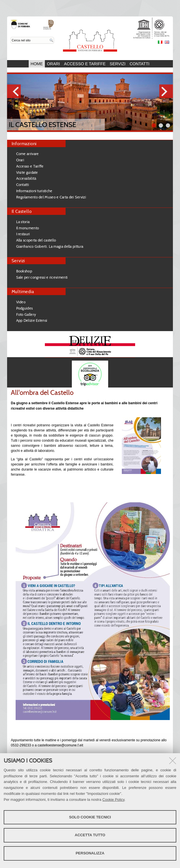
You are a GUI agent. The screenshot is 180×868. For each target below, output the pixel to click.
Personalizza (90, 853)
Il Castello (22, 211)
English (167, 42)
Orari (53, 64)
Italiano (160, 42)
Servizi (118, 64)
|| (168, 125)
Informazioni (24, 144)
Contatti (139, 64)
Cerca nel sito (11, 37)
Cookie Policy (114, 800)
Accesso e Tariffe (85, 64)
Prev (14, 91)
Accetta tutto (90, 835)
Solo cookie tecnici (90, 817)
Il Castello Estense (42, 125)
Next (166, 91)
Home (37, 64)
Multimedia (23, 292)
